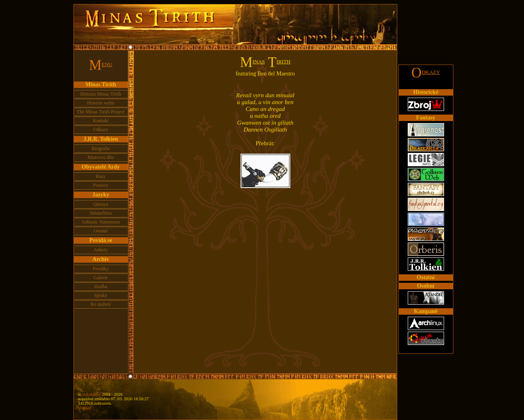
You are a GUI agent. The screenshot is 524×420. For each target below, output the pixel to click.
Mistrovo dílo (101, 157)
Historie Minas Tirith (101, 94)
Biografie (101, 148)
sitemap (85, 408)
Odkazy (101, 130)
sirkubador (92, 394)
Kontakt (101, 121)
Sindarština (101, 213)
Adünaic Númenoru (101, 222)
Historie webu (101, 103)
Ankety (101, 250)
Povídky (101, 269)
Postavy (101, 185)
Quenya (101, 204)
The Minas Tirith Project (101, 112)
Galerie (101, 278)
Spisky (101, 295)
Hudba (101, 286)
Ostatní (101, 231)
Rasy (101, 176)
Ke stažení (101, 304)
